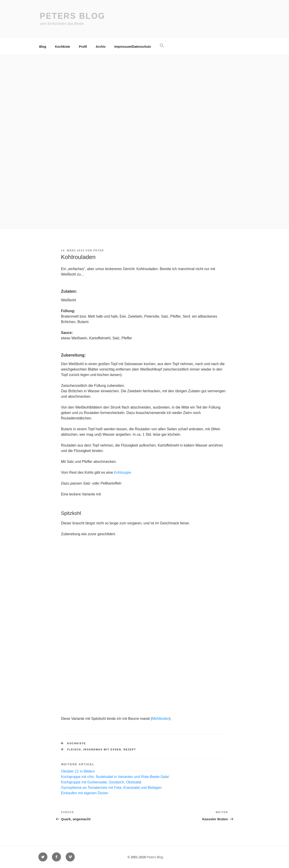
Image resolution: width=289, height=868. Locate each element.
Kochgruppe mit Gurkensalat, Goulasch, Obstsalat (101, 782)
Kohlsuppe (123, 472)
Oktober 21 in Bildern (78, 771)
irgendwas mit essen (102, 749)
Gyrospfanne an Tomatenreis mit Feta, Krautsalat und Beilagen (111, 788)
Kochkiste (63, 47)
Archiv (101, 47)
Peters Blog (72, 16)
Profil (83, 47)
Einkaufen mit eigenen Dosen (85, 793)
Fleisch (74, 749)
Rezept (130, 749)
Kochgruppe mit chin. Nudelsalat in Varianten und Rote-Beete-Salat (115, 777)
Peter (99, 250)
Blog (43, 47)
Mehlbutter (161, 719)
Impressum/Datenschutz (133, 47)
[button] (162, 46)
